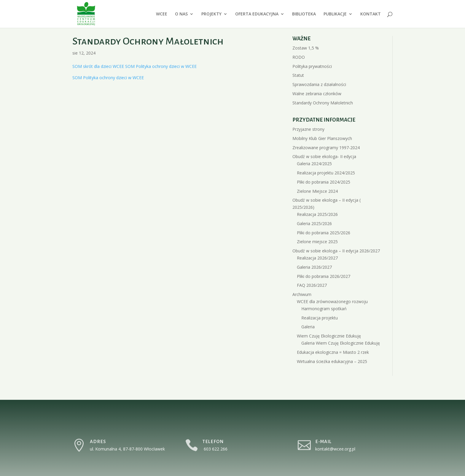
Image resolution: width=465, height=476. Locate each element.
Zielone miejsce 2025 (317, 242)
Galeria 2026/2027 (314, 267)
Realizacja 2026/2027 (317, 258)
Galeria (308, 327)
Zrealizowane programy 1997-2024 (326, 148)
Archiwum (302, 294)
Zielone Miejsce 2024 (317, 191)
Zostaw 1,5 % (306, 48)
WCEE (162, 14)
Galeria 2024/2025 (314, 164)
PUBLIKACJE (335, 14)
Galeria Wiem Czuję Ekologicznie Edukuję (341, 343)
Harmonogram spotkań (324, 309)
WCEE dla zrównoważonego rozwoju (332, 301)
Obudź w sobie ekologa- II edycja (324, 156)
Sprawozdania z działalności (319, 84)
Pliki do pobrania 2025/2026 (324, 233)
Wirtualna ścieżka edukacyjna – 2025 (332, 361)
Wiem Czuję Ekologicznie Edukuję (329, 336)
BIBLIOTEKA (304, 14)
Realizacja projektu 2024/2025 (326, 173)
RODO (299, 57)
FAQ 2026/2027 (312, 285)
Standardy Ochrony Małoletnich (323, 103)
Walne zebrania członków (317, 94)
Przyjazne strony (308, 129)
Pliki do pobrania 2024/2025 (324, 182)
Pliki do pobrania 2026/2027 (324, 276)
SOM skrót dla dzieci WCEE (98, 66)
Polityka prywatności (312, 66)
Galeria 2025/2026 (314, 223)
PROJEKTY (211, 14)
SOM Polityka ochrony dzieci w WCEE (161, 66)
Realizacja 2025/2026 (317, 214)
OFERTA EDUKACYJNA (257, 14)
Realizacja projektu (320, 318)
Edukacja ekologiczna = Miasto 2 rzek (333, 352)
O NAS (181, 14)
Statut (298, 75)
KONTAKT (371, 14)
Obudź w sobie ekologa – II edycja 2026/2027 (336, 251)
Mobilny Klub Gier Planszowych (322, 138)
